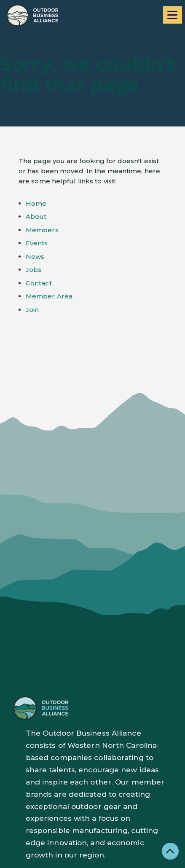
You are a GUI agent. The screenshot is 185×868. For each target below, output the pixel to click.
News (35, 257)
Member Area (49, 296)
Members (42, 230)
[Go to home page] (32, 15)
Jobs (34, 270)
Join (32, 310)
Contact (39, 283)
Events (37, 243)
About (36, 216)
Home (36, 203)
